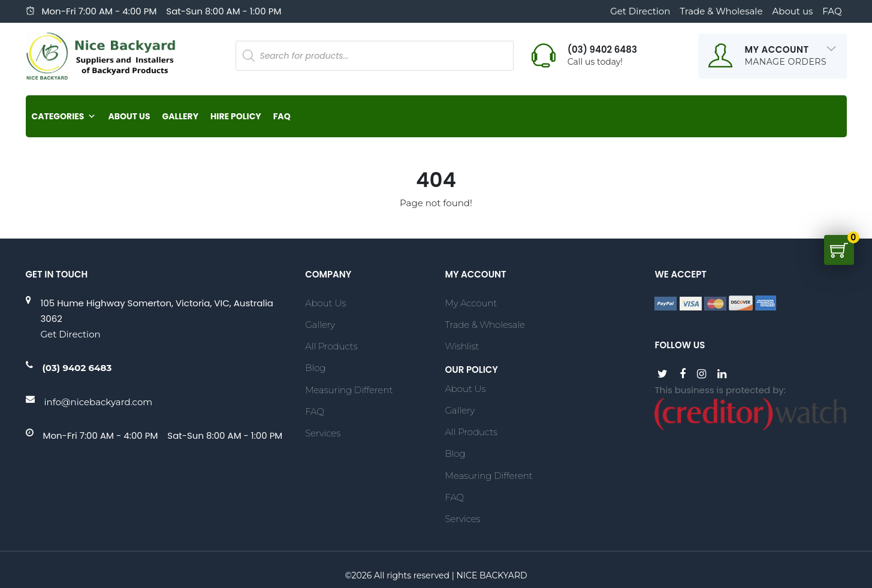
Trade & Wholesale (721, 11)
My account (471, 303)
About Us (129, 116)
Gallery (180, 116)
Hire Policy (236, 116)
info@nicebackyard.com (99, 402)
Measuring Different (349, 390)
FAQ (832, 11)
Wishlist (462, 346)
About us (792, 11)
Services (323, 433)
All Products (331, 346)
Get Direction (640, 11)
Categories (64, 116)
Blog (315, 368)
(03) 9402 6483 (77, 368)
